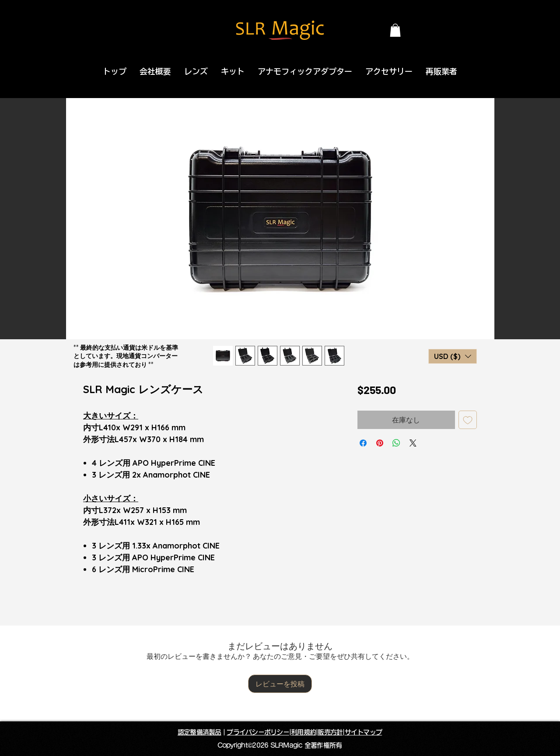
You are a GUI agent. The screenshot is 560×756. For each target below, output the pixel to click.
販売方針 (330, 732)
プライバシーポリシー (258, 732)
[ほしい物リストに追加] (468, 420)
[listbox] (453, 356)
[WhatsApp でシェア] (396, 443)
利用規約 (303, 732)
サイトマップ (364, 732)
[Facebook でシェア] (363, 443)
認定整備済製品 (199, 732)
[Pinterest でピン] (380, 443)
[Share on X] (413, 443)
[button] (395, 30)
